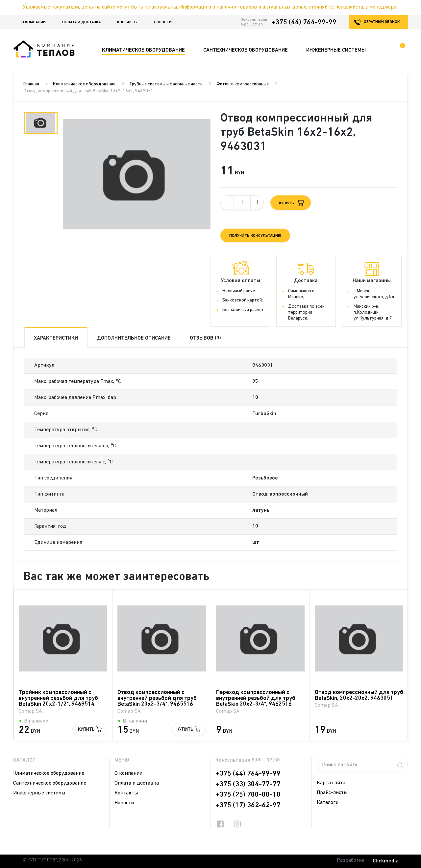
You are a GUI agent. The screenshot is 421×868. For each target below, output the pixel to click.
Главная (31, 84)
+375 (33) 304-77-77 (248, 784)
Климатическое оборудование (84, 84)
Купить (86, 730)
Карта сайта (331, 783)
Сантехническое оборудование (50, 783)
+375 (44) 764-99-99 (304, 22)
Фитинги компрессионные (243, 84)
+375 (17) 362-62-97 (248, 805)
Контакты (127, 22)
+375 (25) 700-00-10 (248, 795)
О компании (34, 22)
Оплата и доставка (81, 22)
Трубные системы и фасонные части (166, 84)
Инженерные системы (39, 793)
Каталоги (328, 803)
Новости (163, 22)
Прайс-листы (332, 793)
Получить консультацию (255, 236)
